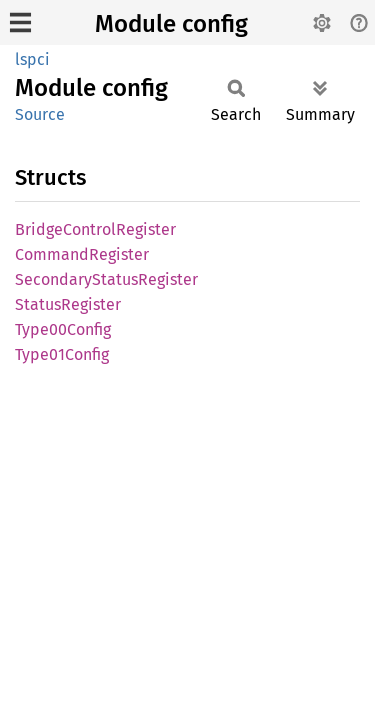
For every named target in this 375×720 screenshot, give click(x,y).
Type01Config (62, 354)
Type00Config (63, 329)
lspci (32, 59)
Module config (171, 24)
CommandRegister (82, 254)
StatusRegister (68, 304)
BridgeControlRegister (95, 229)
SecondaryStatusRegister (106, 279)
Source (40, 114)
